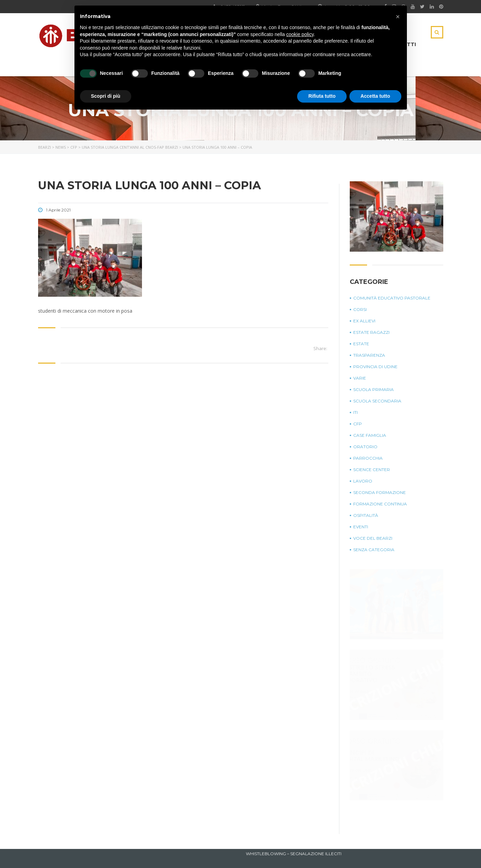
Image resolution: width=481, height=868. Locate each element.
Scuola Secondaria (377, 401)
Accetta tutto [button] (375, 96)
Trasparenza (369, 355)
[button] (398, 17)
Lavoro (363, 481)
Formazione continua (380, 504)
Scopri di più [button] (106, 96)
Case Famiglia (370, 435)
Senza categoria (374, 550)
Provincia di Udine (375, 367)
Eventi (361, 527)
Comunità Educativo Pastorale (392, 298)
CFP (358, 424)
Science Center (372, 470)
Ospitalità (366, 515)
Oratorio (365, 447)
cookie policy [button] (300, 34)
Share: (320, 348)
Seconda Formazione (380, 492)
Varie (360, 378)
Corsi (360, 309)
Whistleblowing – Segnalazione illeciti (294, 854)
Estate (361, 344)
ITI (355, 412)
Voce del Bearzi (373, 538)
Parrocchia (368, 458)
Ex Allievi (364, 321)
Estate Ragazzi (371, 332)
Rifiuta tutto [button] (322, 96)
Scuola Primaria (373, 389)
